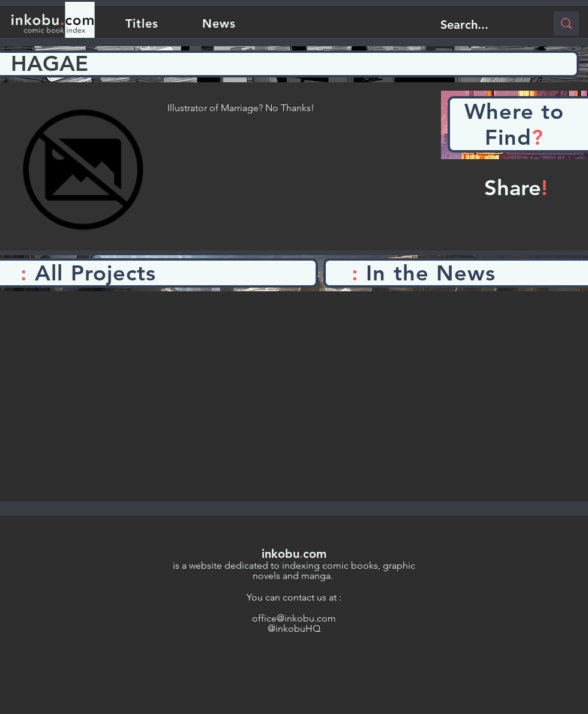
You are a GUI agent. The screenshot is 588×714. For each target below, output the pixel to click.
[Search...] (484, 25)
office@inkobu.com (294, 618)
